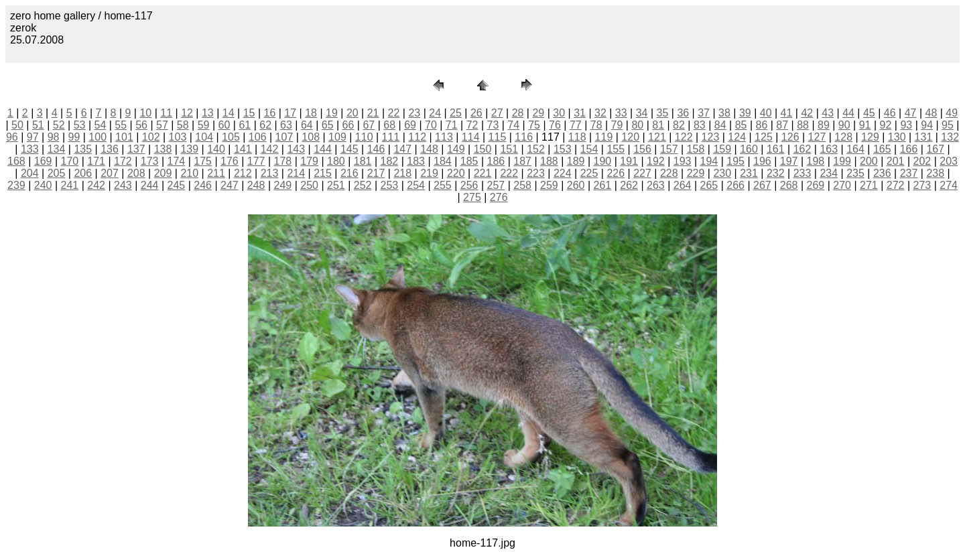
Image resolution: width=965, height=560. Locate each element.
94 (927, 125)
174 (177, 161)
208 (136, 173)
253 (390, 185)
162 (802, 149)
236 (882, 173)
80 (637, 125)
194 (709, 161)
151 (509, 149)
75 (534, 125)
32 (600, 113)
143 (296, 149)
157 (669, 149)
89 (824, 125)
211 (216, 173)
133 (30, 149)
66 (348, 125)
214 (296, 173)
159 (722, 149)
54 (100, 125)
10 (145, 113)
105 (231, 137)
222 (509, 173)
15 (249, 113)
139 (189, 149)
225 (589, 173)
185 (469, 161)
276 (499, 197)
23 (414, 113)
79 (617, 125)
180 (336, 161)
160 (749, 149)
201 (896, 161)
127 (817, 137)
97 (33, 137)
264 (683, 185)
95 (948, 125)
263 (656, 185)
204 (30, 173)
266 (735, 185)
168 (16, 161)
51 (38, 125)
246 (203, 185)
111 (391, 137)
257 (496, 185)
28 (518, 113)
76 (555, 125)
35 (663, 113)
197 (789, 161)
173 (150, 161)
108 (311, 137)
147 (402, 149)
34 (642, 113)
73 (493, 125)
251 (336, 185)
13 (208, 113)
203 (949, 161)
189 (576, 161)
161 (776, 149)
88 (803, 125)
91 (865, 125)
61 (245, 125)
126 (790, 137)
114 (471, 137)
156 (642, 149)
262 (629, 185)
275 (472, 197)
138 (163, 149)
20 (352, 113)
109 (337, 137)
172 (123, 161)
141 (243, 149)
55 (121, 125)
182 (390, 161)
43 (828, 113)
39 (745, 113)
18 (311, 113)
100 (98, 137)
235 (855, 173)
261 (603, 185)
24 (435, 113)
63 (286, 125)
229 (696, 173)
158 (696, 149)
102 (151, 137)
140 (216, 149)
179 (309, 161)
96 (12, 137)
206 (83, 173)
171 (96, 161)
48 (931, 113)
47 (911, 113)
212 (243, 173)
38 (724, 113)
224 (563, 173)
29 (538, 113)
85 (741, 125)
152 (536, 149)
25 (456, 113)
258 (522, 185)
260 (576, 185)
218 (402, 173)
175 (203, 161)
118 (577, 137)
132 (950, 137)
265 (709, 185)
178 (283, 161)
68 (389, 125)
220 (456, 173)
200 (869, 161)
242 (96, 185)
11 (166, 113)
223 (536, 173)
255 (443, 185)
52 (59, 125)
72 (472, 125)
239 (16, 185)
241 (70, 185)
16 (270, 113)
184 (443, 161)
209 (163, 173)
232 (776, 173)
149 (456, 149)
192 (656, 161)
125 (764, 137)
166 (909, 149)
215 (323, 173)
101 (124, 137)
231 (749, 173)
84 (720, 125)
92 (886, 125)
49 (952, 113)
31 (580, 113)
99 (74, 137)
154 (589, 149)
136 (110, 149)
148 (429, 149)
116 (524, 137)
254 (416, 185)
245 (177, 185)
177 (256, 161)
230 (722, 173)
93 (906, 125)
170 (70, 161)
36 (683, 113)
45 (869, 113)
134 (57, 149)
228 (669, 173)
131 (924, 137)
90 (844, 125)
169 (43, 161)
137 (136, 149)
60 (224, 125)
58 (183, 125)
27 (497, 113)
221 (483, 173)
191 (629, 161)
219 (429, 173)
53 (80, 125)
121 (657, 137)
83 (700, 125)
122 (684, 137)
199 (842, 161)
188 (549, 161)
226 (616, 173)
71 (452, 125)
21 (373, 113)
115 (498, 137)
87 (782, 125)
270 (842, 185)
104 (204, 137)
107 (284, 137)
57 (162, 125)
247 (230, 185)
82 (679, 125)
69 (410, 125)
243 (123, 185)
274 (949, 185)
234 (829, 173)
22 (394, 113)
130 (897, 137)
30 (559, 113)
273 (922, 185)
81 (658, 125)
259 (549, 185)
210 (189, 173)
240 (43, 185)
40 (766, 113)
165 (882, 149)
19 (332, 113)
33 (621, 113)
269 (816, 185)
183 (416, 161)
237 (909, 173)
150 (483, 149)
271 (869, 185)
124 (737, 137)
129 (870, 137)
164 (855, 149)
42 (807, 113)
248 (256, 185)
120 (630, 137)
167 (935, 149)
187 (522, 161)
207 (110, 173)
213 (270, 173)
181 (363, 161)
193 (683, 161)
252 (363, 185)
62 (265, 125)
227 (642, 173)
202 (922, 161)
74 (513, 125)
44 (848, 113)
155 (616, 149)
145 (349, 149)
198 (816, 161)
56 (141, 125)
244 (150, 185)
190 (603, 161)
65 (328, 125)
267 (762, 185)
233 (802, 173)
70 (431, 125)
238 (935, 173)
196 (762, 161)
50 (17, 125)
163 (829, 149)
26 (476, 113)
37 (704, 113)
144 (323, 149)
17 (290, 113)
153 (563, 149)
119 (604, 137)
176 (230, 161)
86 (761, 125)
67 (369, 125)
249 (283, 185)
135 (83, 149)
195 (735, 161)
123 (711, 137)
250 (309, 185)
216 (349, 173)
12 (187, 113)
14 (229, 113)
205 (57, 173)
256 (469, 185)
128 (843, 137)
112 (417, 137)
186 (496, 161)
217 (376, 173)
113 (444, 137)
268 (789, 185)
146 (376, 149)
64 (307, 125)
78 (596, 125)
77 (576, 125)
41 (787, 113)
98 (54, 137)
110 (364, 137)
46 (890, 113)
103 (178, 137)
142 (270, 149)
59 (204, 125)
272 (896, 185)
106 (258, 137)
